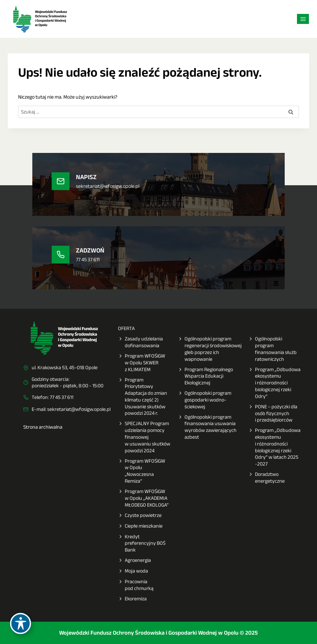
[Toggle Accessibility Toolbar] (21, 623)
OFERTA (126, 328)
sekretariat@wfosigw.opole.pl (79, 409)
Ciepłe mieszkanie (140, 526)
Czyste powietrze (140, 516)
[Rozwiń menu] (303, 19)
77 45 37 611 (62, 397)
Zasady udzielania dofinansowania (140, 342)
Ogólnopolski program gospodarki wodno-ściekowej (205, 400)
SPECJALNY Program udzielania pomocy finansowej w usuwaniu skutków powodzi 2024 (144, 437)
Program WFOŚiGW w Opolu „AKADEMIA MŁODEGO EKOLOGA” (143, 498)
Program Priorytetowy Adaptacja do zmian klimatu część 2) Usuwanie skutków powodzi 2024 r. (143, 397)
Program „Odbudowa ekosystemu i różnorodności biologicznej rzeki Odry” (274, 383)
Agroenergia (134, 561)
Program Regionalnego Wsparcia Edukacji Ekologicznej (205, 376)
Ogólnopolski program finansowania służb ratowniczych (272, 349)
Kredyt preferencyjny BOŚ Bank (142, 543)
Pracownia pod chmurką (136, 585)
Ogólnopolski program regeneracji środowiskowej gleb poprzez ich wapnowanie (210, 349)
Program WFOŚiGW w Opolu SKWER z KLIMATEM (142, 363)
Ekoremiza (132, 599)
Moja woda (133, 571)
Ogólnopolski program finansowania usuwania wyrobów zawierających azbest (207, 427)
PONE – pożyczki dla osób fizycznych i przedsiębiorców (273, 413)
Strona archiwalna (43, 427)
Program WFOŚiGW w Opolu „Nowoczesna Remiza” (142, 471)
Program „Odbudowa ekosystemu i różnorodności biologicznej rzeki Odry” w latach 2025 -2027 (274, 447)
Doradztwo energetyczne (266, 478)
